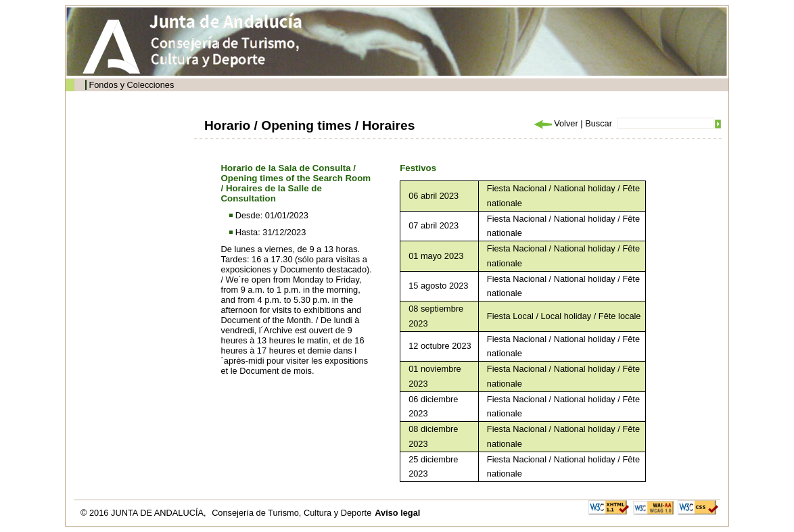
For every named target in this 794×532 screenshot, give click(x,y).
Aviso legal (397, 513)
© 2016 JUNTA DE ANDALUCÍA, (144, 513)
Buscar (599, 123)
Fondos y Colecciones (131, 85)
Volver (555, 123)
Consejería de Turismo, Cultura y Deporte (291, 513)
